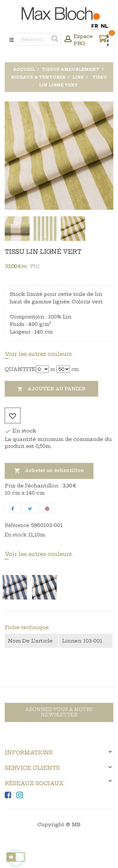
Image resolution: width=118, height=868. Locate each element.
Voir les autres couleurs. (39, 354)
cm (75, 369)
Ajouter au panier (51, 389)
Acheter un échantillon (49, 471)
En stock (16, 535)
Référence (17, 525)
